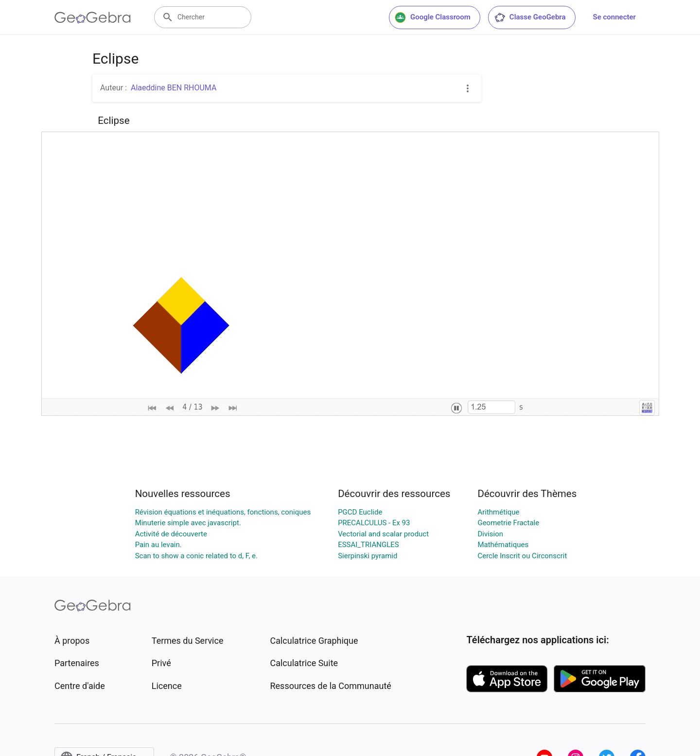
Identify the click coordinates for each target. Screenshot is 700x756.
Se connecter (614, 17)
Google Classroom (433, 17)
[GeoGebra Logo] (93, 17)
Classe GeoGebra (530, 17)
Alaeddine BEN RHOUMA (174, 88)
